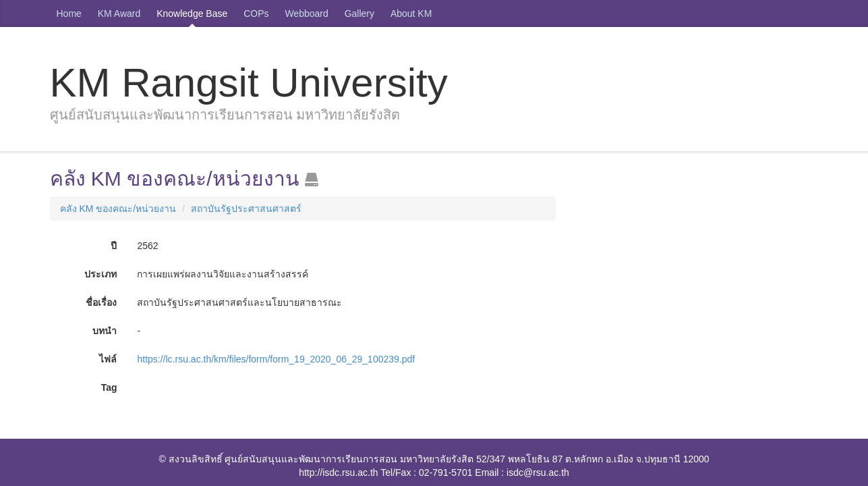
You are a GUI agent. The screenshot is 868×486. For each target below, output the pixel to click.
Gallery (359, 13)
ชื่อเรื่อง (101, 302)
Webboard (306, 13)
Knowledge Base (192, 13)
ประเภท (100, 274)
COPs (256, 13)
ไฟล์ (108, 359)
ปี (114, 246)
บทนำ (105, 331)
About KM (411, 13)
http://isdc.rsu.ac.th (339, 473)
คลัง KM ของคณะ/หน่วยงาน (118, 209)
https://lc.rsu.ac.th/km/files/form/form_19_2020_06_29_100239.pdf (276, 359)
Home (69, 13)
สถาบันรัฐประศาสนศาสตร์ (246, 209)
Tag (109, 387)
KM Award (119, 13)
